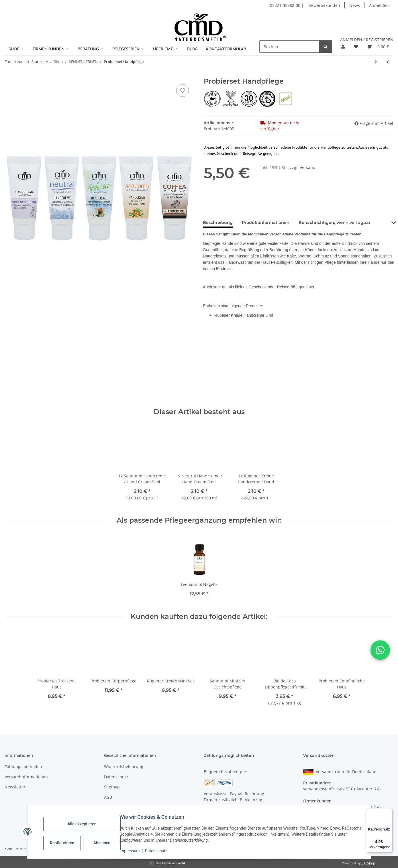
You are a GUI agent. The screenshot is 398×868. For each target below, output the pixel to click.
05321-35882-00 (286, 5)
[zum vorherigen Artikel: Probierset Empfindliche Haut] (388, 62)
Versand (308, 167)
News (355, 5)
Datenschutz (160, 851)
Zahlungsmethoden (23, 766)
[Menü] (389, 812)
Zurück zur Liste (18, 62)
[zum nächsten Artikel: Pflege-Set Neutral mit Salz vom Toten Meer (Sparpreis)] (376, 62)
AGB (108, 797)
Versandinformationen (26, 777)
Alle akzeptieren (86, 824)
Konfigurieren (66, 843)
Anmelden (379, 5)
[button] (343, 47)
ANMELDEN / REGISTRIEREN (367, 40)
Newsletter (15, 787)
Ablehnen (105, 843)
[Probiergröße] (286, 98)
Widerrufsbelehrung (124, 766)
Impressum (133, 851)
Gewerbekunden (324, 5)
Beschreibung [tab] (218, 223)
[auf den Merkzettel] (183, 90)
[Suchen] (289, 47)
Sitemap (112, 787)
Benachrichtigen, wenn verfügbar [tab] (335, 223)
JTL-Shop (368, 863)
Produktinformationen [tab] (266, 223)
